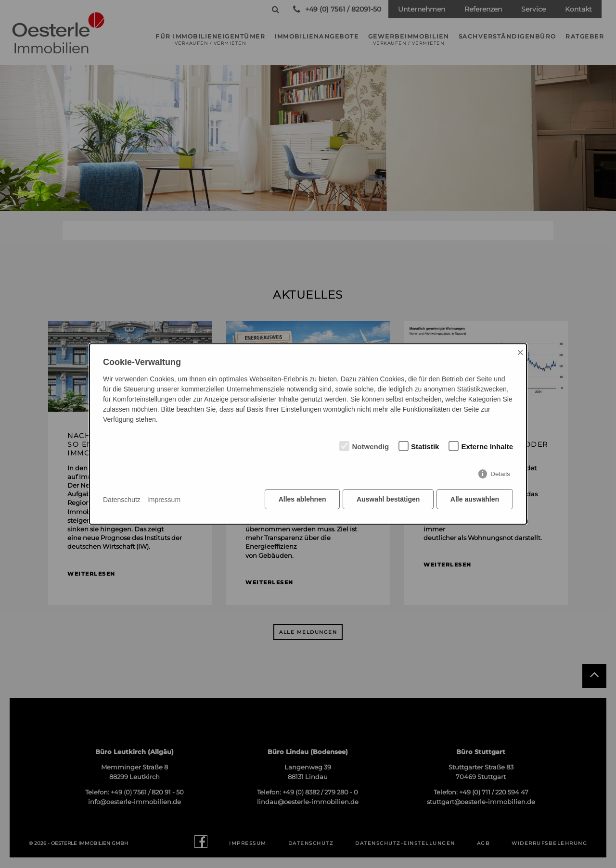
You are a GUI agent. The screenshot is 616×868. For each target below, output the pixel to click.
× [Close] (520, 353)
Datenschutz (122, 500)
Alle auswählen (475, 500)
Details (500, 475)
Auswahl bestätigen (387, 500)
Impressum (164, 500)
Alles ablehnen (301, 500)
